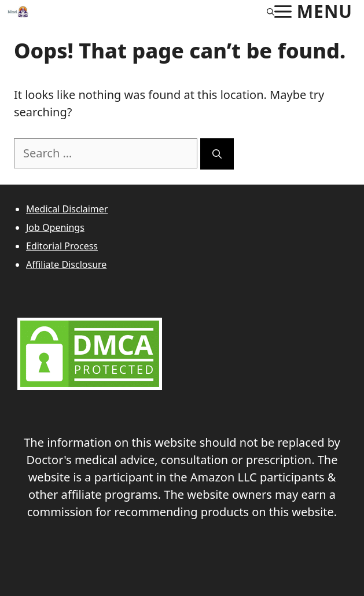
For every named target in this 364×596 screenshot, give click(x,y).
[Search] (217, 154)
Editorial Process (62, 246)
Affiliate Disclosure (66, 264)
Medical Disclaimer (67, 209)
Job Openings (55, 227)
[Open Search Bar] (271, 12)
